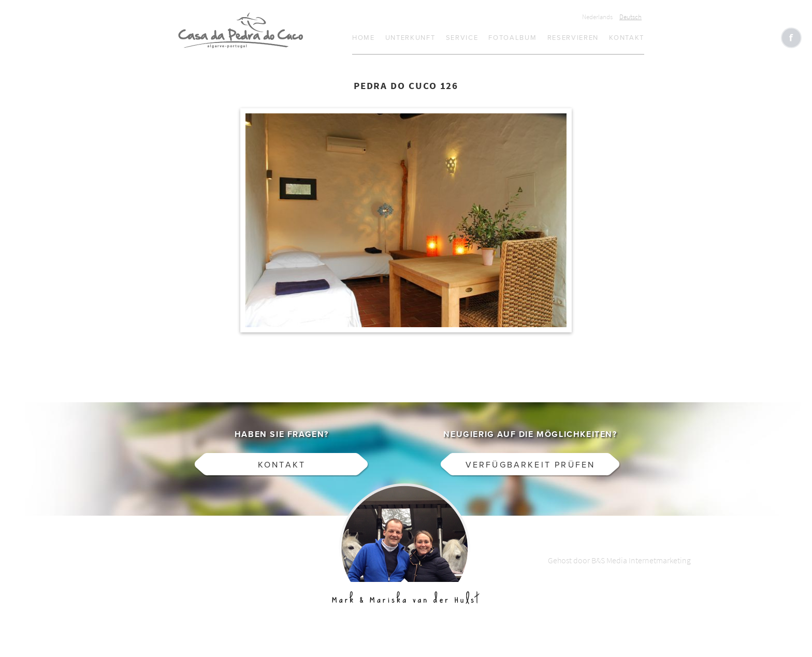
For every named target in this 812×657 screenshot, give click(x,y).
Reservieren (573, 38)
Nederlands (597, 17)
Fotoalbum (512, 38)
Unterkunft (410, 38)
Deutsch (630, 17)
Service (462, 38)
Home (364, 38)
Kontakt (627, 38)
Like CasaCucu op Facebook (791, 38)
